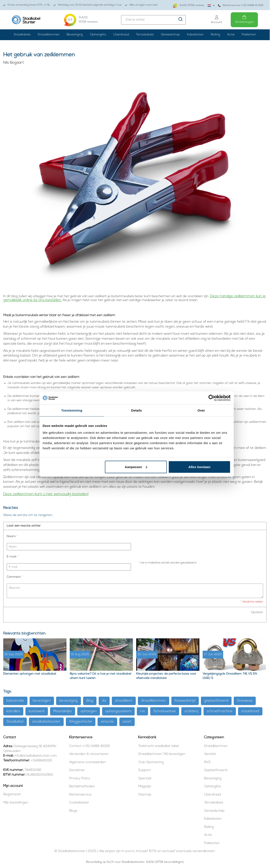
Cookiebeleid (79, 803)
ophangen (89, 711)
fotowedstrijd (185, 701)
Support (145, 770)
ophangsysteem (118, 711)
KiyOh (110, 862)
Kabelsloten (195, 35)
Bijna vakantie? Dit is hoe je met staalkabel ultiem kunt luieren (100, 676)
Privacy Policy (80, 779)
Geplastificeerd (216, 770)
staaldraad (250, 711)
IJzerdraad (121, 35)
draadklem (124, 701)
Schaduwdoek (165, 711)
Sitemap (145, 795)
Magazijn (145, 787)
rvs (142, 711)
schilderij (191, 711)
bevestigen (42, 701)
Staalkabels (22, 35)
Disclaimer (77, 770)
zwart (127, 722)
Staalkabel (15, 722)
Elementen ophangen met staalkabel (30, 674)
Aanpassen (136, 467)
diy (104, 701)
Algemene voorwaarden (88, 762)
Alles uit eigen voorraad (141, 5)
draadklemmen (154, 701)
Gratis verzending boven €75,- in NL (27, 5)
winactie (107, 722)
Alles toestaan (199, 467)
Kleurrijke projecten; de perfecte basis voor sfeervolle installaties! (166, 676)
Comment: (15, 577)
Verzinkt (210, 754)
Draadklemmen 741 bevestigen (162, 754)
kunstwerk (37, 711)
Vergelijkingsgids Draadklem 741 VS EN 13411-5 (230, 676)
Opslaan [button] (257, 612)
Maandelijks (63, 711)
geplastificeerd (216, 701)
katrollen (13, 711)
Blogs (73, 811)
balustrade (15, 701)
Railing (215, 35)
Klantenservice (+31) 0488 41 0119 (241, 6)
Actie (231, 35)
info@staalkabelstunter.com (36, 756)
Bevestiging (75, 35)
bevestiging (69, 701)
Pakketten (249, 35)
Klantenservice (80, 795)
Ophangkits (98, 35)
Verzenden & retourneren (89, 754)
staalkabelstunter (46, 722)
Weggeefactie (81, 722)
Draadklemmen (49, 35)
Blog (90, 701)
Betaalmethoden (82, 787)
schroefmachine (220, 711)
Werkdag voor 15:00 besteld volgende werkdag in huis (88, 5)
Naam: (12, 536)
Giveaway (245, 701)
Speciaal (145, 779)
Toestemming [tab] (72, 410)
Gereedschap (170, 35)
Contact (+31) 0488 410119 (90, 746)
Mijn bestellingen (16, 803)
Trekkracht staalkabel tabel (159, 746)
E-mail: (13, 557)
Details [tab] (137, 410)
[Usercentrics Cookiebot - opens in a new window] (212, 398)
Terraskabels (145, 35)
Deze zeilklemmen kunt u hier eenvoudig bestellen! (46, 494)
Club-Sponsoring (151, 762)
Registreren (12, 795)
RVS (207, 762)
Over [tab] (201, 410)
